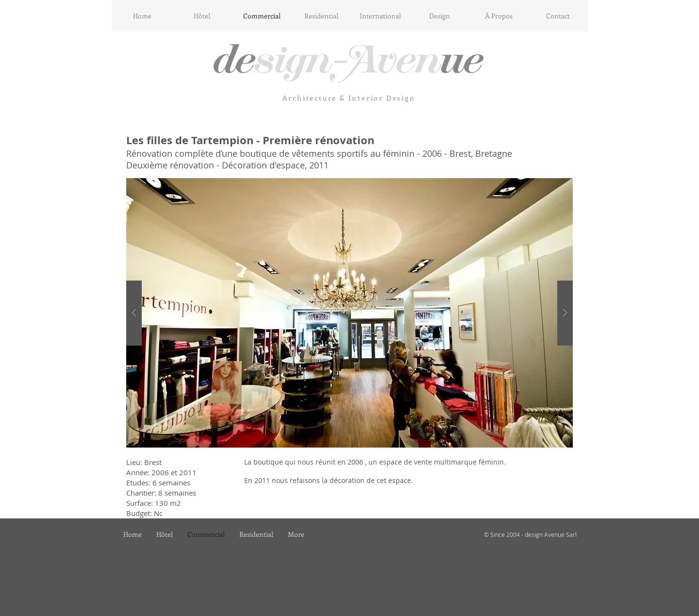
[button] (349, 313)
